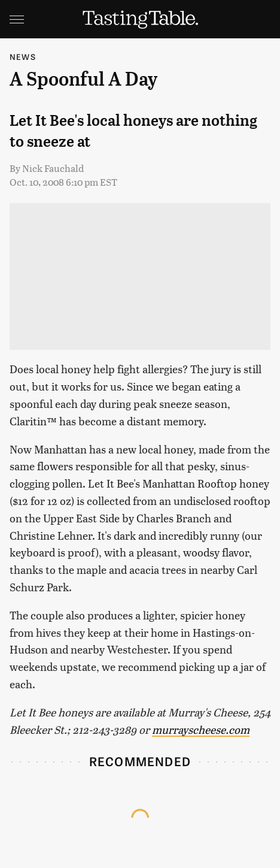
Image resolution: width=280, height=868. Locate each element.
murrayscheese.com (201, 729)
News (23, 57)
